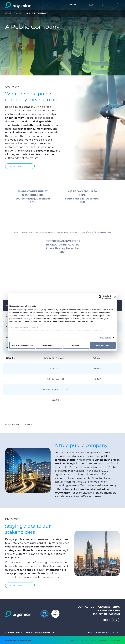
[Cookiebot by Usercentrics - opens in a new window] (100, 297)
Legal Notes (93, 640)
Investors (92, 633)
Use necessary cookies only (22, 345)
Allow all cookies (103, 345)
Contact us (86, 607)
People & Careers (33, 633)
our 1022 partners (25, 310)
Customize (76, 345)
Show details (105, 338)
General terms (109, 607)
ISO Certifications (107, 614)
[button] (70, 5)
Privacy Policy (104, 640)
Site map (84, 640)
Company (19, 13)
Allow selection (49, 345)
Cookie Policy (115, 640)
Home (8, 13)
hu (90, 5)
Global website (108, 610)
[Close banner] (115, 297)
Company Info (74, 640)
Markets (20, 633)
